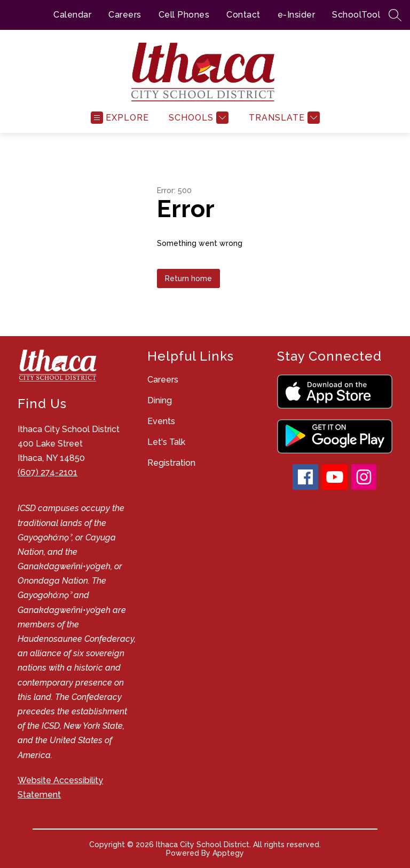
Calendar (72, 15)
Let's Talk (166, 442)
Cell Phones (184, 15)
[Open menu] (120, 118)
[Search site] (395, 15)
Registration (171, 463)
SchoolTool (356, 15)
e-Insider (297, 15)
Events (161, 421)
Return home (188, 278)
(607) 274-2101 (48, 472)
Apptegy (228, 853)
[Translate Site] (283, 118)
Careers (125, 15)
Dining (160, 400)
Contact (243, 15)
